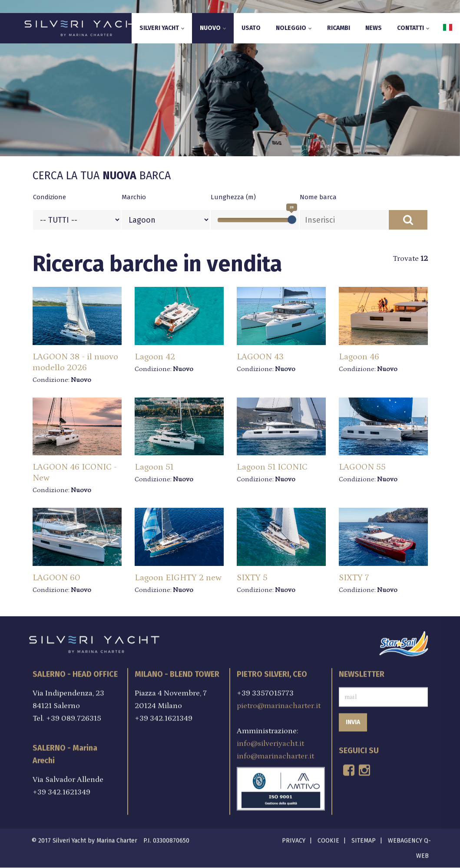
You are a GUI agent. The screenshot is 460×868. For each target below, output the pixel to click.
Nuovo (213, 28)
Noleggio (294, 28)
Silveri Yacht (162, 28)
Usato (251, 28)
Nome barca (318, 197)
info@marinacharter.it (275, 754)
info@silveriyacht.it (270, 741)
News (374, 28)
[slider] (292, 220)
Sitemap (364, 838)
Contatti (413, 28)
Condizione (50, 197)
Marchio (134, 197)
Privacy (294, 838)
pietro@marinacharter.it (279, 704)
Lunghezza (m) (233, 197)
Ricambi (339, 28)
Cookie (328, 838)
